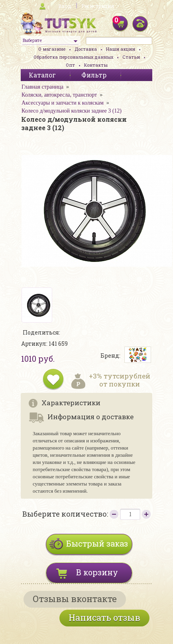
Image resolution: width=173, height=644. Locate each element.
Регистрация (98, 6)
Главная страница (42, 87)
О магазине (52, 49)
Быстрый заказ (97, 543)
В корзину (97, 572)
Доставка (86, 49)
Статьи (131, 57)
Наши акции (121, 49)
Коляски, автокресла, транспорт (59, 95)
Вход (65, 6)
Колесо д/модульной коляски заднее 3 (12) (72, 111)
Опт (70, 65)
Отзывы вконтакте (75, 599)
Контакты (96, 65)
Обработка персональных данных (73, 57)
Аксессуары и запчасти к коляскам (63, 103)
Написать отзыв (104, 617)
